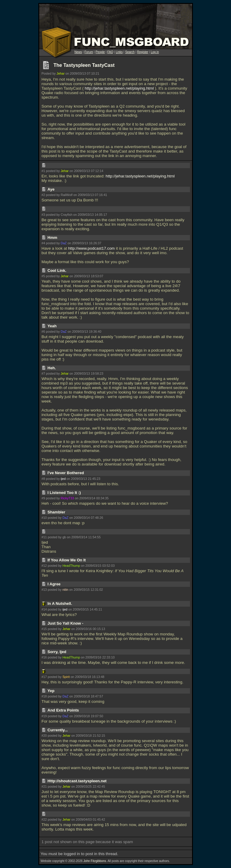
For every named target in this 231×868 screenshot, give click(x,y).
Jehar (61, 73)
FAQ (110, 52)
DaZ (64, 243)
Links (119, 52)
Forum (89, 52)
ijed (63, 479)
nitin (65, 590)
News (78, 52)
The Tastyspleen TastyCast (84, 65)
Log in (155, 52)
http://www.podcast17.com (91, 248)
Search (130, 52)
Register (143, 52)
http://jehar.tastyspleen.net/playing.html (119, 88)
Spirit (66, 677)
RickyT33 (67, 498)
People (100, 52)
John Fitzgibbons (95, 861)
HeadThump (71, 566)
